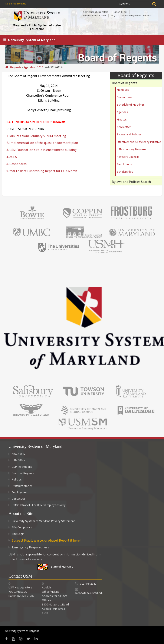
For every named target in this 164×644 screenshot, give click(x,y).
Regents (16, 67)
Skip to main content (16, 4)
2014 (40, 67)
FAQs (114, 16)
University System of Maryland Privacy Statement (43, 521)
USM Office (17, 460)
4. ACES (12, 157)
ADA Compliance (22, 528)
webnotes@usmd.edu (89, 593)
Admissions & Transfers (96, 12)
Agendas (29, 67)
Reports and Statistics (95, 16)
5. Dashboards (17, 164)
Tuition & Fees (120, 12)
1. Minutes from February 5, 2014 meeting (36, 136)
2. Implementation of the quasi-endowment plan (42, 143)
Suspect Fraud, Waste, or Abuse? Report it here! (46, 541)
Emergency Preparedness (30, 547)
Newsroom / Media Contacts (136, 16)
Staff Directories (21, 486)
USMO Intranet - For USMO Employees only (37, 505)
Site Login (18, 534)
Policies (15, 480)
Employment (18, 492)
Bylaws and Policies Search (131, 182)
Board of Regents (124, 83)
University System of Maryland (32, 40)
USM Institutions (20, 467)
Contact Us (17, 499)
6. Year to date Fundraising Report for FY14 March (42, 171)
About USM (17, 454)
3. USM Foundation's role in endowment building (42, 150)
